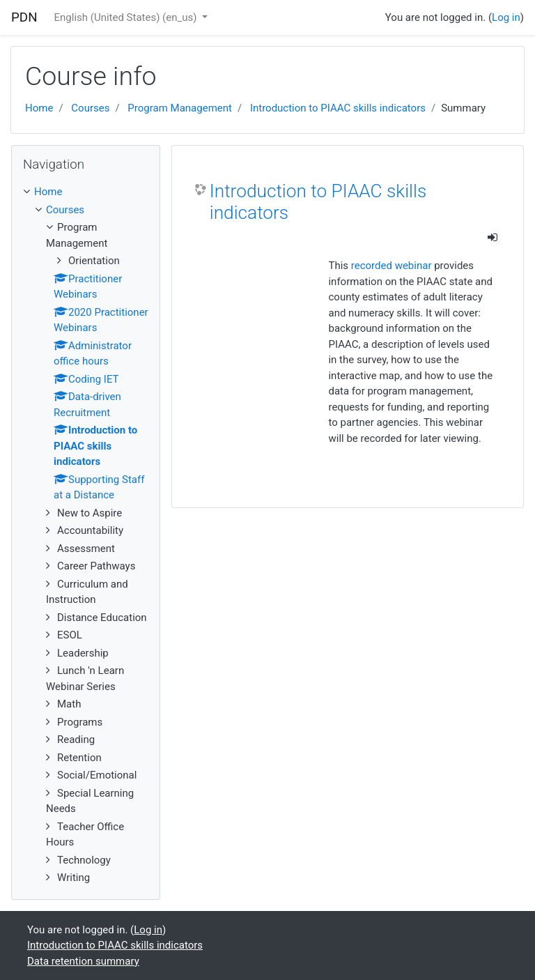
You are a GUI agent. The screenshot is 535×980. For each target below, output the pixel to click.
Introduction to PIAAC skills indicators (338, 108)
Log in (506, 17)
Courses (90, 108)
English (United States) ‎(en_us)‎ (127, 17)
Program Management (180, 108)
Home (39, 108)
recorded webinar (391, 266)
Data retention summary (83, 961)
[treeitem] (86, 192)
